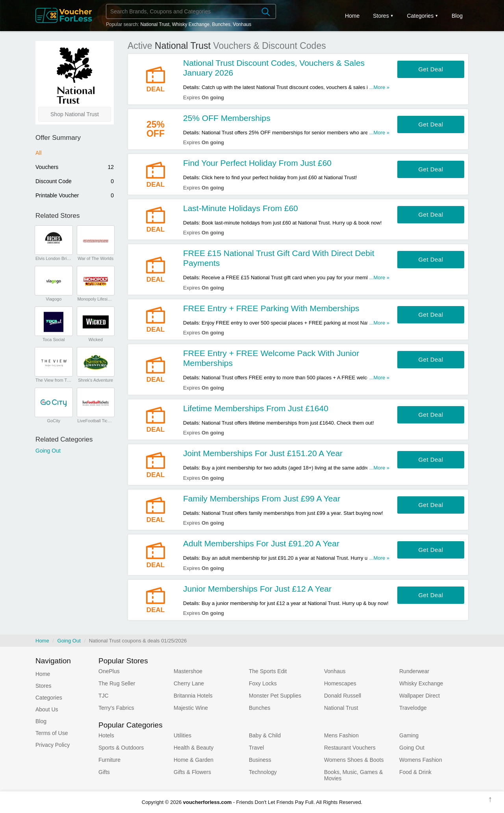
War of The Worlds (95, 258)
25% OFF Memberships (227, 118)
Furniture (109, 760)
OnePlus (109, 671)
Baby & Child (265, 735)
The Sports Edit (268, 671)
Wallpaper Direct (420, 696)
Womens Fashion (421, 760)
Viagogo (54, 299)
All (39, 153)
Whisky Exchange (191, 24)
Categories (420, 16)
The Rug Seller (117, 683)
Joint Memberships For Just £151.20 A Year (263, 453)
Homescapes (340, 683)
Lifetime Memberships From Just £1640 (256, 408)
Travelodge (413, 708)
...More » (379, 87)
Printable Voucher (75, 195)
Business (260, 760)
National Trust (155, 24)
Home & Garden (194, 760)
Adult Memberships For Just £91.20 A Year (261, 543)
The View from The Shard (54, 380)
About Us (47, 709)
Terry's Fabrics (116, 708)
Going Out (48, 451)
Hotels (106, 735)
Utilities (183, 735)
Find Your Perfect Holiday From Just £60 (257, 163)
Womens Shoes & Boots (354, 760)
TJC (104, 696)
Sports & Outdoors (121, 748)
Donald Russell (343, 696)
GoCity (54, 421)
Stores (381, 16)
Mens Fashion (341, 735)
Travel (256, 748)
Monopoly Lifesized (95, 299)
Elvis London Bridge (54, 258)
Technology (263, 772)
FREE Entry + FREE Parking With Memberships (271, 308)
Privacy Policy (53, 745)
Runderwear (414, 671)
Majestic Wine (191, 708)
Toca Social (54, 340)
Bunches (221, 24)
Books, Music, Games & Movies (353, 775)
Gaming (409, 735)
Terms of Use (52, 733)
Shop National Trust (75, 114)
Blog (457, 16)
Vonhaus (242, 24)
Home (42, 641)
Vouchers (75, 167)
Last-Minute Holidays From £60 (241, 208)
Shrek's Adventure (95, 380)
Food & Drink (415, 772)
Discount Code (75, 181)
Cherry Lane (189, 683)
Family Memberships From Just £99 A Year (262, 498)
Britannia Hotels (193, 696)
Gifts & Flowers (192, 772)
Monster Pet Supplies (275, 696)
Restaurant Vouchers (350, 748)
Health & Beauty (194, 748)
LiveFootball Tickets (95, 421)
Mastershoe (188, 671)
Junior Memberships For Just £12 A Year (257, 589)
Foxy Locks (263, 683)
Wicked (96, 340)
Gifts (104, 772)
